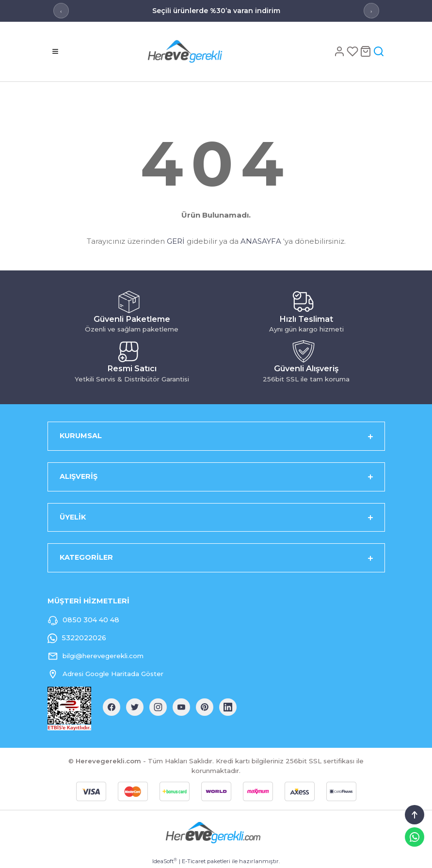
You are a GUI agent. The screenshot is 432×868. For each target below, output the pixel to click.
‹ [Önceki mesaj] (61, 11)
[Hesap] (340, 51)
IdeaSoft (165, 861)
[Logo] (201, 51)
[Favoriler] (353, 51)
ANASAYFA (261, 241)
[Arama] (379, 51)
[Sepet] (366, 51)
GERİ (176, 241)
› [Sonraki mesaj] (371, 11)
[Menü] (55, 51)
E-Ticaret (194, 861)
